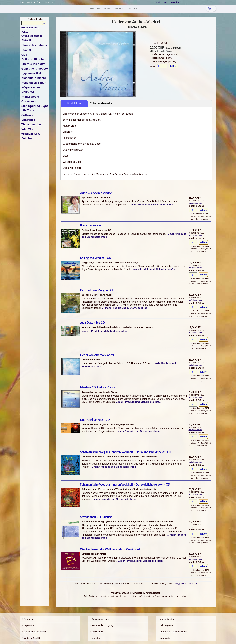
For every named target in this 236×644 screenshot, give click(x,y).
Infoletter (96, 638)
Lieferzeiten (165, 638)
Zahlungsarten (167, 625)
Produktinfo (74, 103)
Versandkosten (167, 619)
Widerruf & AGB (32, 638)
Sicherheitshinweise (101, 103)
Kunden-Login (161, 2)
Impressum (29, 625)
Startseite (29, 619)
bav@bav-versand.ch (186, 583)
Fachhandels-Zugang (102, 625)
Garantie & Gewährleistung (173, 632)
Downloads (97, 632)
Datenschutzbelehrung (35, 632)
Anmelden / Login (100, 619)
